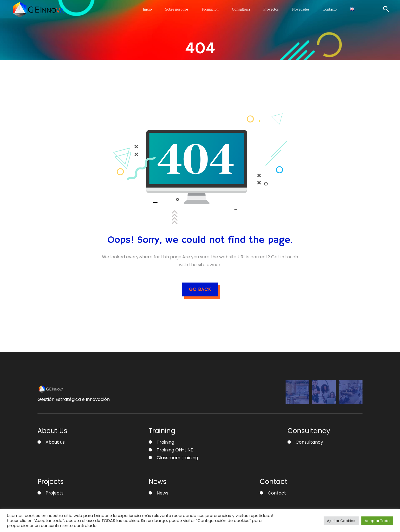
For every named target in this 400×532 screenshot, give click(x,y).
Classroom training (177, 458)
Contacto (330, 9)
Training (165, 442)
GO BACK (200, 289)
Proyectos (271, 9)
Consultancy (309, 442)
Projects (55, 493)
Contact (277, 493)
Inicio (147, 9)
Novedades (301, 9)
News (162, 493)
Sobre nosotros (177, 9)
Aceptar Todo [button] (377, 521)
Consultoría (241, 9)
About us (55, 442)
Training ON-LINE (175, 450)
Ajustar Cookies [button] (341, 521)
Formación (210, 9)
